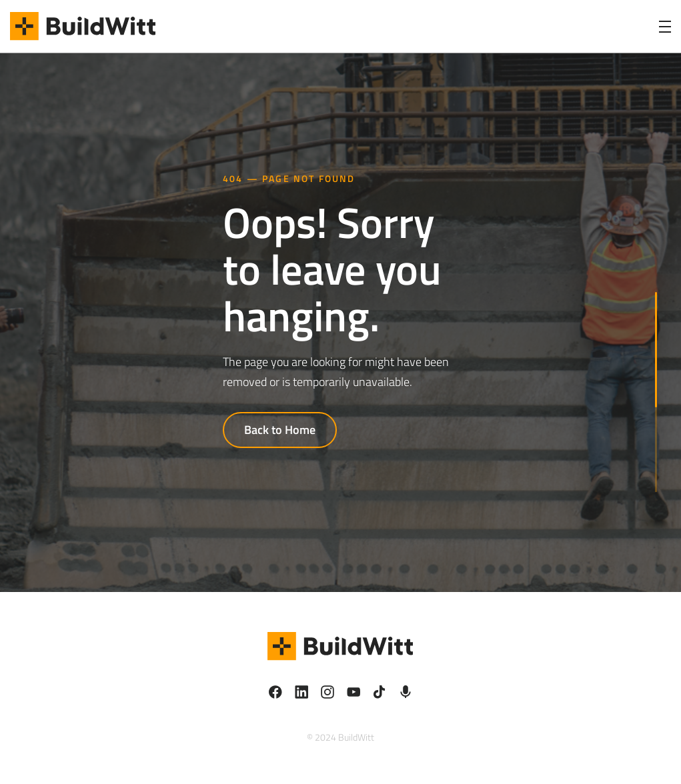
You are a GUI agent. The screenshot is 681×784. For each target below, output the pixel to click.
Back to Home (280, 430)
